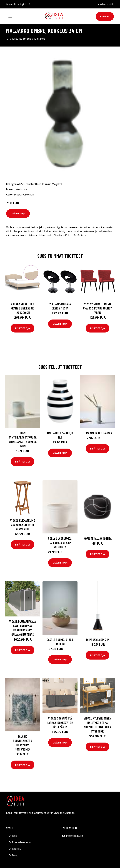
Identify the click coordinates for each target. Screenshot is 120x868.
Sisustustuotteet (20, 39)
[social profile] (29, 4)
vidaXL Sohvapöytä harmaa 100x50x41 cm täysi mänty (60, 722)
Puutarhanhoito (21, 842)
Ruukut (46, 184)
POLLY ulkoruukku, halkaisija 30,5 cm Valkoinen (60, 543)
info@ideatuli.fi (105, 4)
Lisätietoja (18, 213)
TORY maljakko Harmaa (97, 433)
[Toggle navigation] (10, 16)
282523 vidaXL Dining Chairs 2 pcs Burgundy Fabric (97, 308)
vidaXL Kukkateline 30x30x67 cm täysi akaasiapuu (22, 525)
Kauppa (105, 16)
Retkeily (17, 849)
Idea (15, 836)
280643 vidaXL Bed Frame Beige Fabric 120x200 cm (23, 308)
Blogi (15, 855)
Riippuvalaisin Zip (98, 640)
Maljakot (40, 39)
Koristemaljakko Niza (98, 538)
